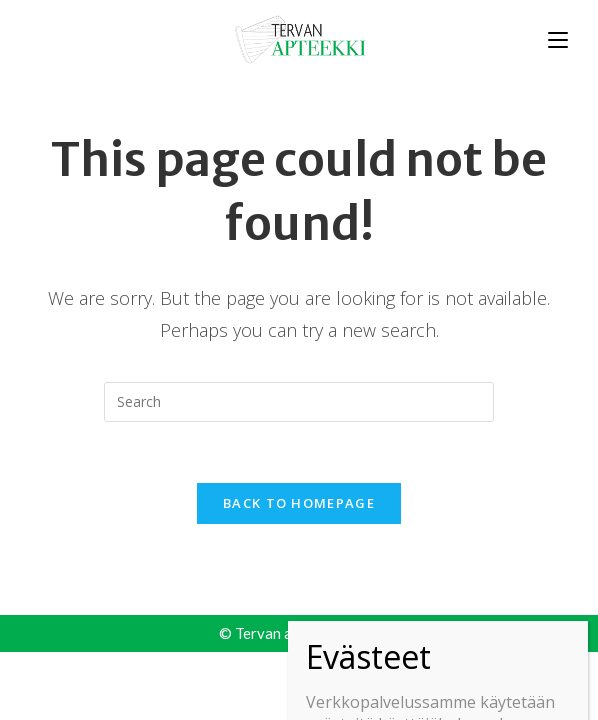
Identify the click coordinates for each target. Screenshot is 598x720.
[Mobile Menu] (558, 38)
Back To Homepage (299, 503)
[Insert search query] (299, 402)
